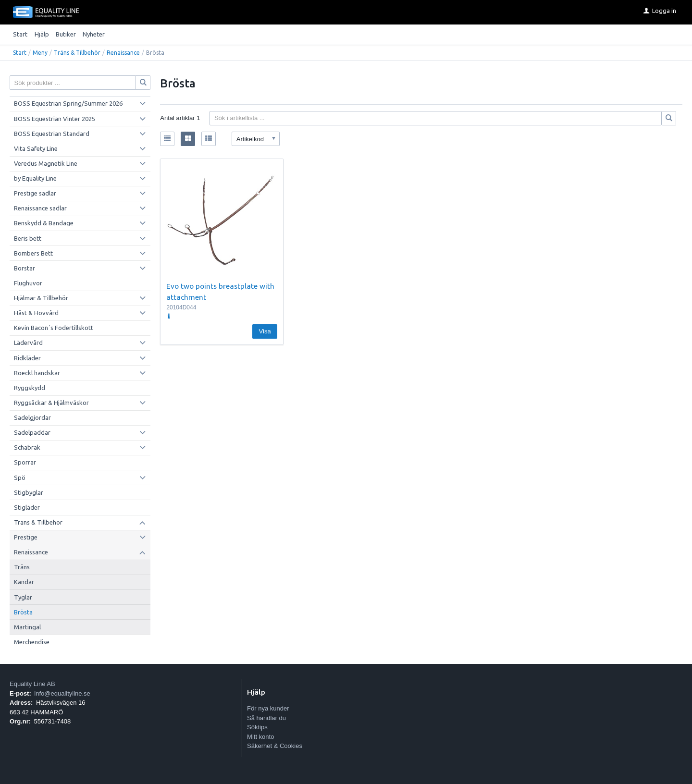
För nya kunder (268, 708)
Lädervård (28, 343)
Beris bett (28, 238)
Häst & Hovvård (36, 313)
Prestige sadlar (35, 193)
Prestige (26, 537)
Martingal (27, 627)
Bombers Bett (33, 253)
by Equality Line (35, 178)
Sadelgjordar (32, 417)
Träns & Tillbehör (77, 53)
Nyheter (94, 34)
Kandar (24, 582)
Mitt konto (260, 737)
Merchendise (32, 642)
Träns (22, 567)
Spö (20, 478)
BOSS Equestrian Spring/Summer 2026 (68, 103)
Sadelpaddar (32, 432)
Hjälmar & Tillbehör (41, 298)
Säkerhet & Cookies (275, 746)
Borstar (25, 268)
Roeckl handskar (37, 373)
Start (20, 34)
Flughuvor (28, 283)
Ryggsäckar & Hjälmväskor (51, 403)
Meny (40, 53)
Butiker (66, 34)
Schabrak (27, 447)
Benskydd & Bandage (44, 223)
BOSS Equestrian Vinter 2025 (55, 119)
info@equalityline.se (62, 693)
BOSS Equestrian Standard (52, 134)
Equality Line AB (32, 684)
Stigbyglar (29, 492)
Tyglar (23, 597)
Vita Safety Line (36, 148)
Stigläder (27, 507)
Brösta (23, 612)
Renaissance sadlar (40, 208)
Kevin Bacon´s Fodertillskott (54, 328)
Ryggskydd (30, 388)
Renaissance (123, 53)
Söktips (257, 727)
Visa (265, 331)
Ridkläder (27, 358)
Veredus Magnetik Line (46, 163)
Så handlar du (266, 718)
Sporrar (25, 462)
